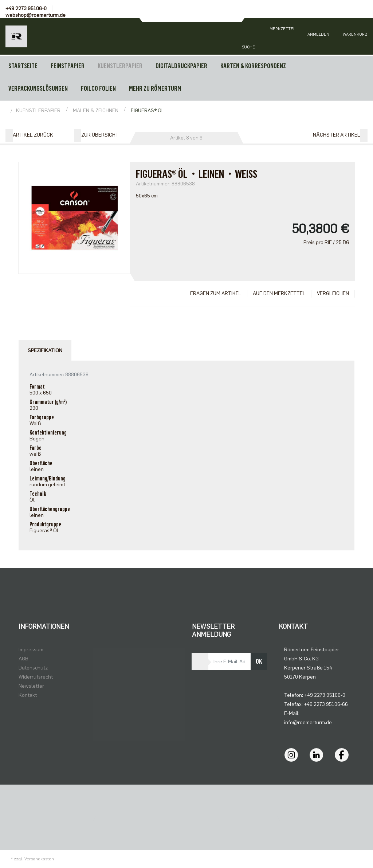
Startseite (23, 66)
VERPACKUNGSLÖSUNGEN (38, 89)
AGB (23, 659)
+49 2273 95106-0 (26, 9)
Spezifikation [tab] (45, 351)
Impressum (31, 650)
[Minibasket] (355, 36)
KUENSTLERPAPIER (120, 66)
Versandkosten (39, 859)
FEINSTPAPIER (68, 66)
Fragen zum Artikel (216, 293)
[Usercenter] (318, 36)
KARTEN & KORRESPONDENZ (253, 66)
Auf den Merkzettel (279, 293)
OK (259, 661)
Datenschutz (33, 668)
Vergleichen (333, 293)
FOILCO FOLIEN (98, 89)
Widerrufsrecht (36, 677)
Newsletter (31, 686)
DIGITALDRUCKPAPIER (181, 66)
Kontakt (28, 695)
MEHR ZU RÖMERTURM (155, 89)
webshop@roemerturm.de (36, 15)
